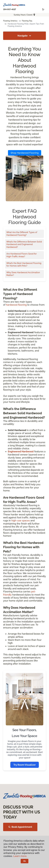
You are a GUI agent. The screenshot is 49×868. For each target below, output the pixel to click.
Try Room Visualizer (25, 765)
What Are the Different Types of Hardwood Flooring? (22, 234)
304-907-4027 (10, 9)
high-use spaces (21, 520)
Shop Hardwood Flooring (25, 153)
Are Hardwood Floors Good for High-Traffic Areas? (22, 255)
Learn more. (20, 856)
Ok (24, 861)
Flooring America (10, 21)
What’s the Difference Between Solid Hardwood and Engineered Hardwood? (24, 244)
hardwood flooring (16, 305)
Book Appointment (20, 827)
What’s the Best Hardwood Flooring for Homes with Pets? (24, 265)
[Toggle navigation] (43, 9)
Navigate (24, 36)
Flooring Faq (27, 21)
